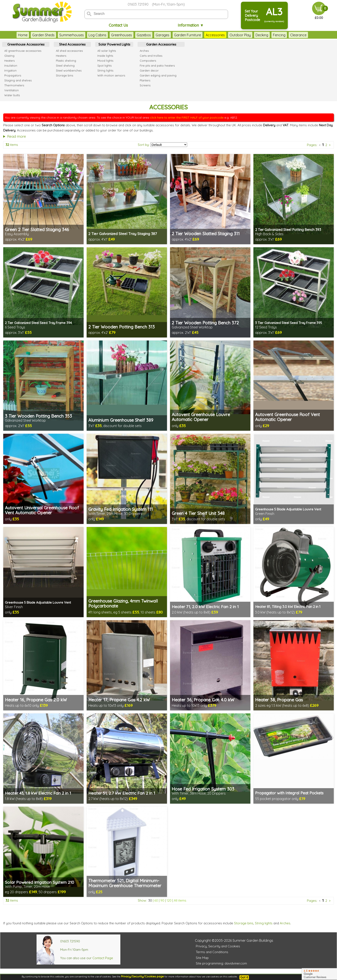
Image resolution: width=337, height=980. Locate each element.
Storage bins (244, 923)
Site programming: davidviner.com (221, 963)
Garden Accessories (161, 44)
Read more (17, 136)
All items (180, 900)
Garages (162, 35)
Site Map (202, 958)
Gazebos (144, 35)
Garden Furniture (188, 35)
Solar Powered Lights (114, 44)
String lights (264, 923)
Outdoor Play (240, 35)
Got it (244, 977)
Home (23, 35)
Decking (262, 35)
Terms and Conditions (212, 952)
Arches (285, 923)
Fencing (279, 35)
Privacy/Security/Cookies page (142, 976)
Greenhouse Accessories (26, 44)
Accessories (215, 35)
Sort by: (144, 145)
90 (162, 900)
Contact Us (118, 25)
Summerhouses (72, 35)
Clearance (298, 35)
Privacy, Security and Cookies (218, 946)
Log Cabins (97, 35)
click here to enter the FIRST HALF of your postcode (187, 118)
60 (156, 900)
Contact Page (103, 958)
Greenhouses (122, 35)
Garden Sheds (43, 35)
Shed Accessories (72, 44)
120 (169, 900)
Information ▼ (191, 25)
